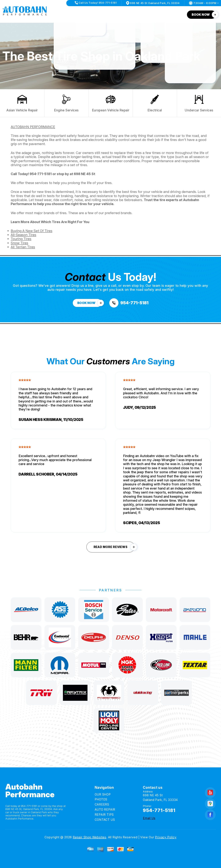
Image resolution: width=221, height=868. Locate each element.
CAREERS (101, 15)
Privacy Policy (166, 837)
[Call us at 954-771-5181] (129, 303)
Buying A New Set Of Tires (32, 231)
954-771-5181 (41, 174)
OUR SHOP (61, 15)
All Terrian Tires (23, 247)
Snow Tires (19, 243)
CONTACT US (174, 15)
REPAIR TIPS (149, 15)
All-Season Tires (23, 235)
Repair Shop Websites (89, 837)
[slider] (25, 380)
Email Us (149, 818)
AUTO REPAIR (124, 15)
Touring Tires (21, 239)
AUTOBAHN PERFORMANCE (33, 127)
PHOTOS (81, 15)
